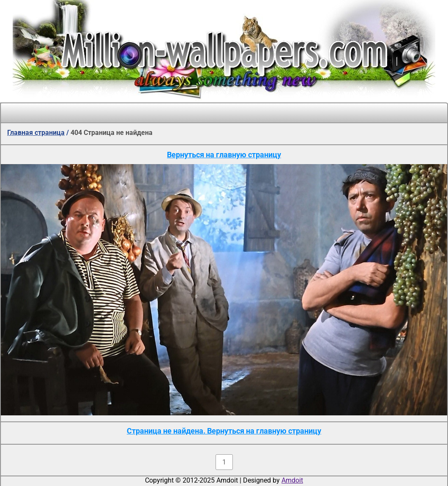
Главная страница (36, 133)
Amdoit (292, 480)
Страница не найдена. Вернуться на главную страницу (224, 431)
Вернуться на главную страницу (224, 155)
